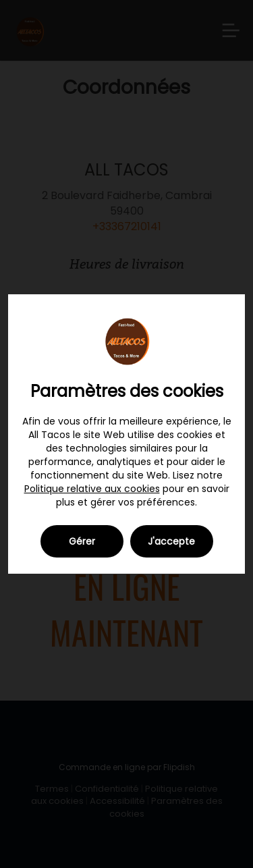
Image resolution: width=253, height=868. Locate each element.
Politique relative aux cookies (92, 489)
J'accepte (171, 541)
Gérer (82, 541)
